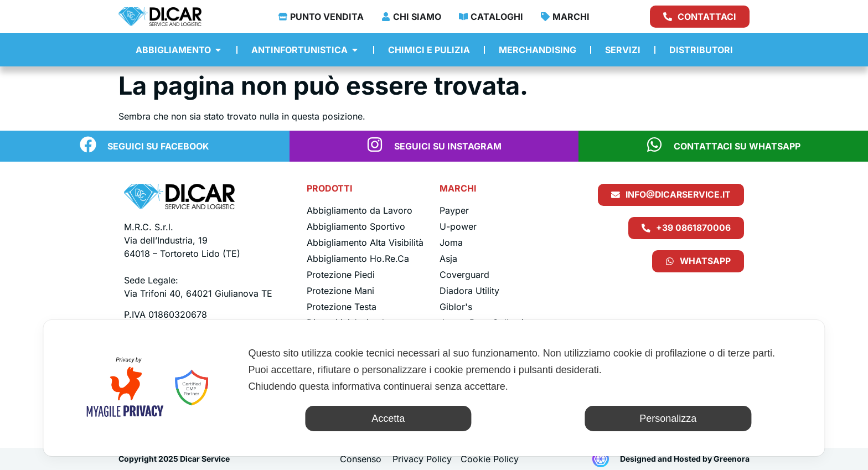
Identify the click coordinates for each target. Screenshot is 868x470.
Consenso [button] (361, 459)
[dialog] (434, 388)
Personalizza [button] (668, 419)
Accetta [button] (388, 419)
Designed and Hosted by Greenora (685, 459)
